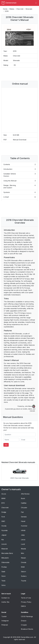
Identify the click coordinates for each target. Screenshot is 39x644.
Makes (12, 9)
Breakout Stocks (27, 629)
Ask (6, 445)
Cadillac (24, 503)
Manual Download (20, 140)
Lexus (23, 540)
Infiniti (23, 530)
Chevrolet (20, 9)
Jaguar (4, 535)
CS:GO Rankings (27, 616)
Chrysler (24, 508)
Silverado (29, 9)
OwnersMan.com (27, 637)
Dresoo (24, 621)
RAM (23, 567)
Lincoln (4, 544)
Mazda (23, 549)
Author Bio (5, 602)
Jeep (23, 535)
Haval (23, 521)
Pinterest (5, 625)
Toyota (24, 581)
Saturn (23, 572)
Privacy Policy (26, 602)
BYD (3, 503)
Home (5, 9)
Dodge (4, 512)
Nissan (23, 558)
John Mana (30, 406)
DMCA (23, 606)
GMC (3, 521)
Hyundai (4, 530)
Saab (3, 572)
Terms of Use (26, 598)
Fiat (22, 512)
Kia (3, 540)
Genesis (24, 517)
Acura (4, 494)
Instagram (5, 621)
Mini (22, 553)
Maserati (5, 549)
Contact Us (5, 598)
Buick (23, 498)
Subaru (24, 576)
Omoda (24, 562)
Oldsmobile (5, 562)
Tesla (3, 581)
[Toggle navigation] (36, 3)
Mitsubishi (5, 558)
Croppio (24, 625)
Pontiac (4, 567)
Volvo (3, 585)
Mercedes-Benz (7, 553)
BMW (3, 498)
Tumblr (4, 616)
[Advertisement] (20, 74)
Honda (4, 526)
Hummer (24, 526)
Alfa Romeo (25, 494)
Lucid (23, 544)
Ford (3, 517)
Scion (3, 576)
